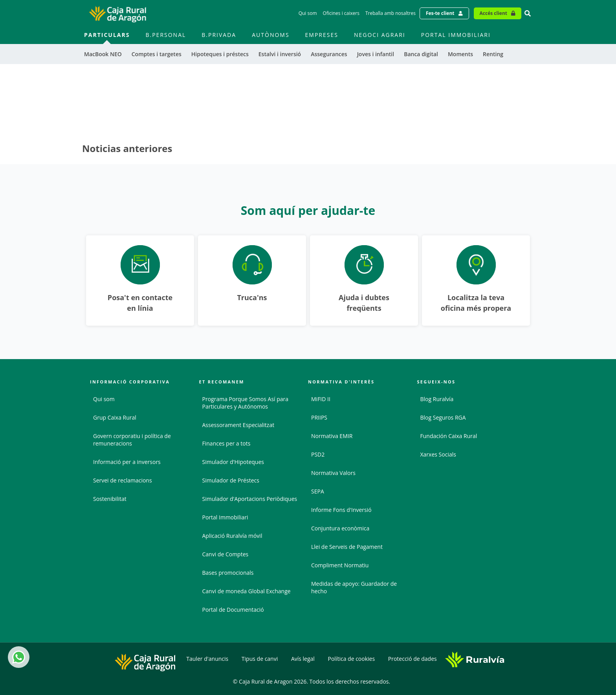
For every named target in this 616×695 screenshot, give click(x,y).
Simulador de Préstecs (231, 480)
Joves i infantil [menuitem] (376, 54)
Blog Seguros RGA (443, 417)
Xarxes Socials (438, 454)
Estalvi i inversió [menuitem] (280, 54)
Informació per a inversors (127, 462)
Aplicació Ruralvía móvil (232, 536)
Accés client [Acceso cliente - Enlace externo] (493, 13)
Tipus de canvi (260, 659)
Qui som (104, 399)
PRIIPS (319, 417)
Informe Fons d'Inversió (341, 510)
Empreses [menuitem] (322, 35)
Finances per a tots (226, 443)
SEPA (318, 491)
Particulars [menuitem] (107, 35)
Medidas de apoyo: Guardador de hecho (354, 587)
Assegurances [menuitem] (329, 54)
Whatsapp (17, 657)
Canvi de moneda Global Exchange (247, 591)
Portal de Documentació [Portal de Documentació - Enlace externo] (233, 610)
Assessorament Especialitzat (238, 425)
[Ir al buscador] (528, 13)
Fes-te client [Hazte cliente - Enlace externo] (440, 13)
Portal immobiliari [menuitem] (456, 35)
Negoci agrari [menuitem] (380, 35)
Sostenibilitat (110, 499)
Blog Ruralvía (437, 399)
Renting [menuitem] (493, 54)
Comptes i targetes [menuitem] (157, 54)
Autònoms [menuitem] (270, 35)
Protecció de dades (412, 659)
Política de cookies (352, 659)
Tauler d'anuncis (207, 659)
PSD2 (318, 454)
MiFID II (321, 399)
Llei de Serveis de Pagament (347, 547)
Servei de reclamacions (123, 480)
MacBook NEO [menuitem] (103, 54)
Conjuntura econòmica (340, 528)
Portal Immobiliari (225, 517)
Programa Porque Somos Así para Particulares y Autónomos (246, 403)
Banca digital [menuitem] (421, 54)
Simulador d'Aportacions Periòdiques (250, 499)
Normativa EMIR (332, 436)
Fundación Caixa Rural (449, 436)
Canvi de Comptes (225, 554)
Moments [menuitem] (460, 54)
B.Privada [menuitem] (219, 35)
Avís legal (303, 659)
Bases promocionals (228, 573)
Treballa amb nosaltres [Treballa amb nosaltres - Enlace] (390, 13)
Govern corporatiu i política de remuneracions (132, 440)
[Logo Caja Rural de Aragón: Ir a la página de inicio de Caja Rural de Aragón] (117, 13)
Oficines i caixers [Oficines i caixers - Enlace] (341, 13)
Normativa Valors (333, 473)
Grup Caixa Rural (115, 417)
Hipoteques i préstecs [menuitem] (220, 54)
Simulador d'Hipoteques (233, 462)
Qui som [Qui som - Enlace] (308, 13)
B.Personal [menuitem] (166, 35)
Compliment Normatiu (340, 565)
